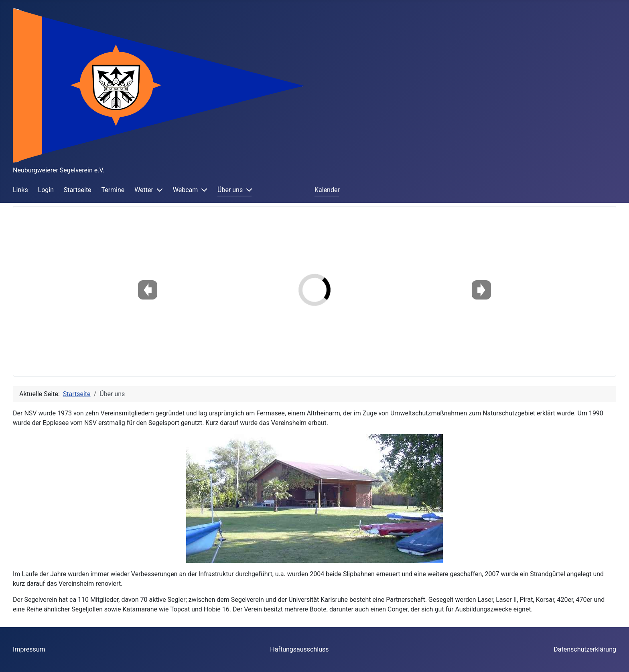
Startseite (78, 190)
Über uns (230, 190)
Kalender (327, 190)
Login (46, 190)
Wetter (144, 190)
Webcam (186, 190)
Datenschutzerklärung (585, 649)
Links (20, 190)
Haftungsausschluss (299, 649)
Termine (113, 190)
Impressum (29, 649)
